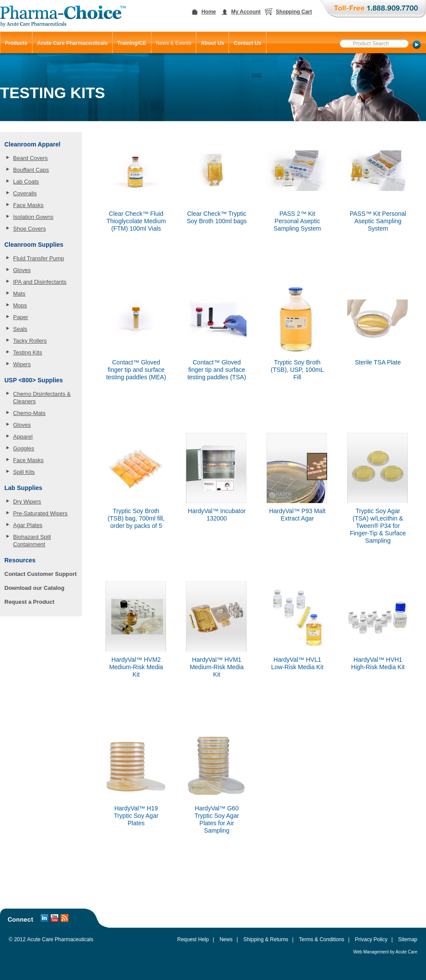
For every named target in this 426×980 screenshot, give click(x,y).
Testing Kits (27, 352)
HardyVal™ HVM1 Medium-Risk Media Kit (217, 667)
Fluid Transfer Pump (39, 258)
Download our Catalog (34, 588)
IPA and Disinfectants (40, 282)
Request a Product (29, 602)
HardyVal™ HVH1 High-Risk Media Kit (378, 663)
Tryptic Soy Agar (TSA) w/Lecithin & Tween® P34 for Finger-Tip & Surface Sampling (378, 526)
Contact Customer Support (41, 574)
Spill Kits (24, 472)
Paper (21, 317)
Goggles (24, 448)
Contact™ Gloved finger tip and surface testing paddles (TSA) (217, 370)
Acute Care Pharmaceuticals (60, 939)
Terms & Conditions (321, 939)
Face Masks (28, 205)
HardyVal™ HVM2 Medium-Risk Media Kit (136, 667)
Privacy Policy (371, 939)
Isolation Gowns (33, 217)
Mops (20, 305)
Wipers (22, 364)
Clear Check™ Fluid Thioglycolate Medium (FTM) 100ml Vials (136, 221)
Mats (19, 294)
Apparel (23, 437)
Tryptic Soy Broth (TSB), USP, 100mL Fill (298, 370)
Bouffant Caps (31, 170)
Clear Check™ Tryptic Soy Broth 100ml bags (217, 217)
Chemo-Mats (29, 413)
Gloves (22, 270)
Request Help (193, 939)
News (226, 939)
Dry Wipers (27, 502)
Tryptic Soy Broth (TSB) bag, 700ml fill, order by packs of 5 (136, 518)
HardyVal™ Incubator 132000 (217, 515)
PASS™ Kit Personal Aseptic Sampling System (378, 221)
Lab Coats (26, 182)
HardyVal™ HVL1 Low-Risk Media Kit (298, 663)
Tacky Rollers (30, 341)
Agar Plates (28, 525)
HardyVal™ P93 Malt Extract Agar (298, 515)
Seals (20, 329)
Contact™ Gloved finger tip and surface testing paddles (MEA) (136, 370)
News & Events (174, 43)
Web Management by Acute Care (385, 952)
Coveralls (25, 193)
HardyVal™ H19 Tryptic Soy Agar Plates (136, 816)
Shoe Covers (29, 229)
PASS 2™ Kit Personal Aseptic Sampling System (297, 221)
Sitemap (408, 939)
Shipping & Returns (265, 939)
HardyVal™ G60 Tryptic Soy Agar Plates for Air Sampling (216, 819)
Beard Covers (30, 158)
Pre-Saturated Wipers (40, 513)
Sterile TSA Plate (378, 362)
